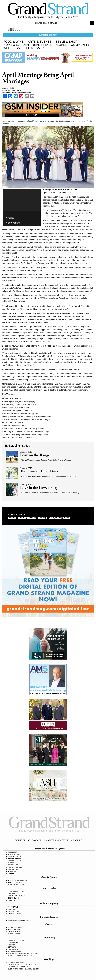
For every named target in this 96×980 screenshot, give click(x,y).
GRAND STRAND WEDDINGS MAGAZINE (23, 965)
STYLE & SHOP (67, 41)
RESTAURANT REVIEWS (17, 896)
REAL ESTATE (42, 45)
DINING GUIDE (13, 898)
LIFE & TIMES (13, 949)
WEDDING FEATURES (16, 963)
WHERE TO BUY (14, 854)
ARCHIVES (12, 863)
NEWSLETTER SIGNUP (16, 867)
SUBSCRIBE (76, 840)
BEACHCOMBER (14, 943)
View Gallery (13, 223)
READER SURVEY (14, 861)
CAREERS (51, 840)
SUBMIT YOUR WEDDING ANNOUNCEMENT (24, 969)
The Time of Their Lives (39, 472)
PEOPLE (61, 45)
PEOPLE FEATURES (15, 927)
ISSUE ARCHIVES (14, 856)
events (12, 518)
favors (22, 518)
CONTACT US (38, 840)
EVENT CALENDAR (15, 883)
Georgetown (55, 518)
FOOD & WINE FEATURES (17, 892)
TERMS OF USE (23, 840)
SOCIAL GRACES (14, 934)
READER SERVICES (15, 859)
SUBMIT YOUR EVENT (16, 885)
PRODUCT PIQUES (15, 914)
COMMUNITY (81, 45)
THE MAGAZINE (36, 48)
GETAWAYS (12, 947)
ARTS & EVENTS (40, 41)
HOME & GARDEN (16, 45)
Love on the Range (35, 456)
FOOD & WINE (14, 41)
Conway (42, 518)
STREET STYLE (14, 911)
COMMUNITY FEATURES (17, 941)
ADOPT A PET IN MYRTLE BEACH (20, 956)
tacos (67, 518)
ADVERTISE (63, 840)
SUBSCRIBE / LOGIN (48, 35)
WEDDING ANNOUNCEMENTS (19, 967)
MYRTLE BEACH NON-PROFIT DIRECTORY (23, 953)
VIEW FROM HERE (15, 951)
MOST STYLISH (14, 907)
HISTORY (11, 945)
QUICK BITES (13, 894)
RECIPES (11, 900)
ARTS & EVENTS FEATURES (18, 880)
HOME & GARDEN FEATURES (19, 920)
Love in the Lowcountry (39, 488)
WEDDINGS (12, 48)
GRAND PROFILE (14, 932)
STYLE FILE (12, 909)
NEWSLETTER (13, 865)
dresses (32, 518)
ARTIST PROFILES (15, 929)
